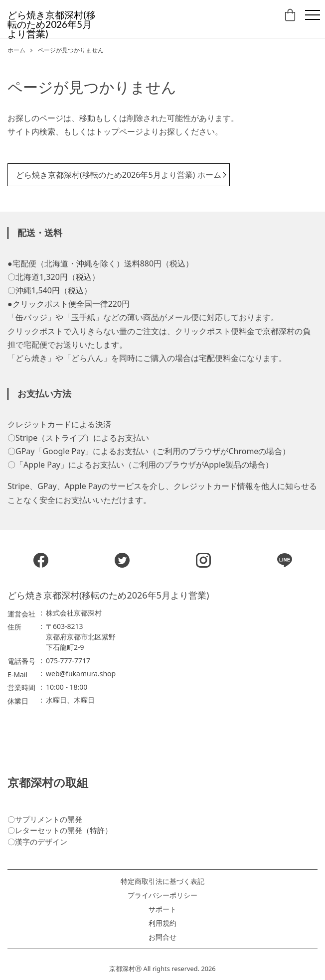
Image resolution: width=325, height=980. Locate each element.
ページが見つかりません (71, 50)
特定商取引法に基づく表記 (162, 881)
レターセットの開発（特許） (64, 830)
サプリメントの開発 (49, 819)
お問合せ (162, 937)
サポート (162, 909)
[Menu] (313, 15)
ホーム (16, 50)
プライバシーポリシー (162, 895)
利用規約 (162, 923)
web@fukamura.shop (81, 674)
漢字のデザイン (41, 842)
